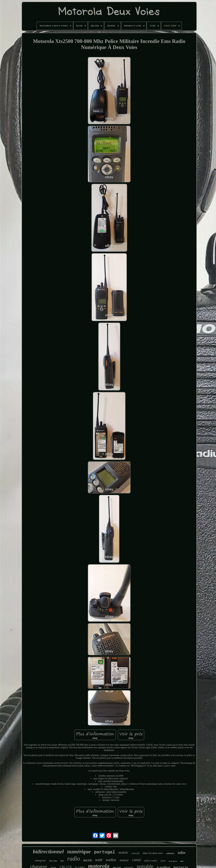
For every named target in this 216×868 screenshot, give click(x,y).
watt (99, 860)
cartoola (135, 853)
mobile (123, 853)
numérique (79, 852)
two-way (53, 861)
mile (182, 861)
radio (74, 859)
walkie (111, 860)
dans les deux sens (153, 853)
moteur (124, 860)
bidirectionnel (48, 851)
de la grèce (173, 861)
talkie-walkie (151, 861)
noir (62, 861)
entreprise (40, 861)
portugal (105, 852)
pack (163, 861)
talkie (182, 853)
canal (136, 860)
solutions (170, 853)
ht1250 (87, 860)
